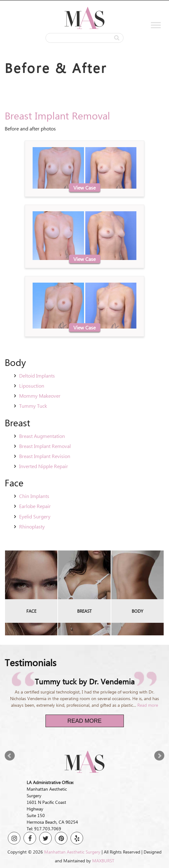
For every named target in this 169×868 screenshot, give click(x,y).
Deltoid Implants (37, 376)
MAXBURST (103, 861)
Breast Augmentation (42, 436)
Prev (10, 756)
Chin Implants (34, 496)
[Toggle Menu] (156, 25)
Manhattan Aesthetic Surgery (72, 852)
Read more (148, 705)
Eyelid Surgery (35, 516)
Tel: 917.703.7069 (44, 829)
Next (159, 756)
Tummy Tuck (33, 406)
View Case (84, 188)
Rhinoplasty (32, 526)
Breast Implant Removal (45, 446)
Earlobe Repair (35, 506)
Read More (84, 721)
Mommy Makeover (40, 396)
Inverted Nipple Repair (44, 466)
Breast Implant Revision (45, 456)
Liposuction (32, 386)
